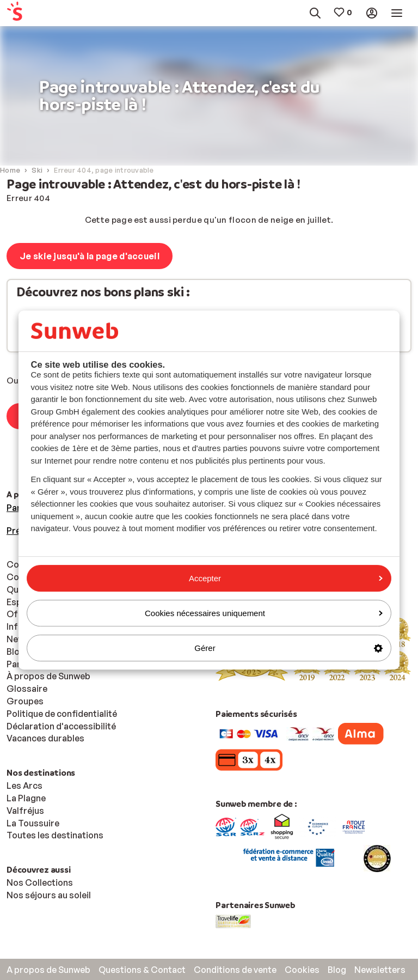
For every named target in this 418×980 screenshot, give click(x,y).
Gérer (288, 648)
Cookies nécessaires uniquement (264, 613)
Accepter (286, 578)
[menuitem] (33, 13)
